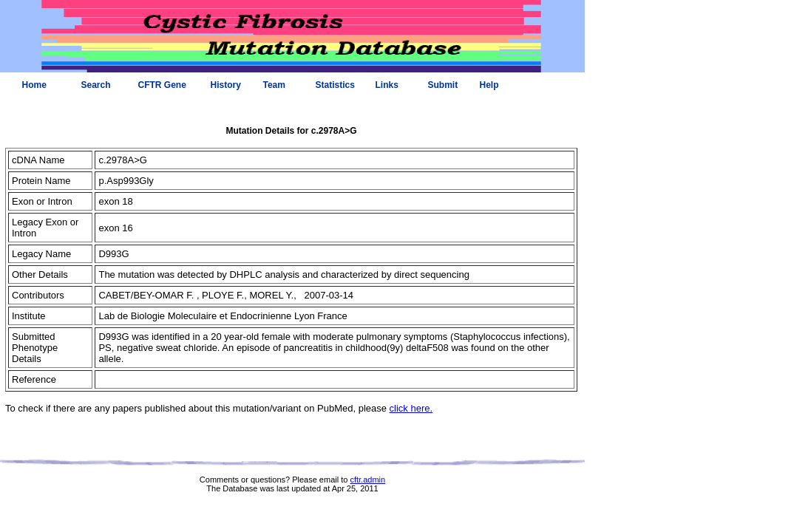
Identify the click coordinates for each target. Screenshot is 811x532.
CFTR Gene (162, 85)
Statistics (335, 85)
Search (96, 85)
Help (489, 85)
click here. (411, 408)
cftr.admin (367, 480)
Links (387, 85)
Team (274, 85)
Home (34, 85)
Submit (443, 85)
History (226, 85)
